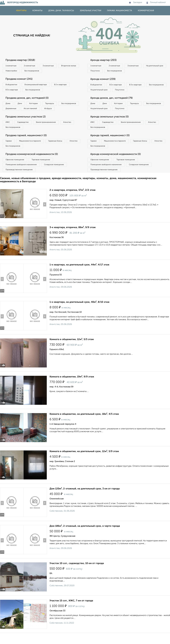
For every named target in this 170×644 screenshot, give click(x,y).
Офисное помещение (16, 170)
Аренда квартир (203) (104, 60)
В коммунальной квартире (38, 86)
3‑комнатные (52, 66)
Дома (8, 105)
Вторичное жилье (14, 71)
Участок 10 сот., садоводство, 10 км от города (77, 574)
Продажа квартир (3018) (21, 60)
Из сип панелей (56, 111)
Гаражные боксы (59, 150)
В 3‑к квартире (13, 91)
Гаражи (9, 150)
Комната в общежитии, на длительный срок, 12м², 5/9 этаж (84, 462)
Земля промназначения (50, 130)
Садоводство (25, 130)
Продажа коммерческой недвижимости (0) (34, 164)
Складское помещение (57, 175)
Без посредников (59, 71)
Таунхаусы (55, 105)
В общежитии (12, 86)
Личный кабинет (156, 3)
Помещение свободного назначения (22, 175)
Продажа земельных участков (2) (27, 125)
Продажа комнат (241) (20, 80)
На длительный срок (100, 71)
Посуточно (122, 71)
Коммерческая (146, 11)
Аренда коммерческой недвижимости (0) (117, 164)
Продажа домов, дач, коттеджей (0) (29, 99)
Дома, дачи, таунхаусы (61, 11)
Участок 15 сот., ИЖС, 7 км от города (71, 612)
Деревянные (35, 111)
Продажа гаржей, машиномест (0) (28, 144)
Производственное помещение (20, 181)
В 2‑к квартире (65, 86)
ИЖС (8, 130)
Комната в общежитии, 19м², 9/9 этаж (72, 388)
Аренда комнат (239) (104, 80)
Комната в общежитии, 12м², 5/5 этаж (72, 350)
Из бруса (10, 116)
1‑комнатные (12, 66)
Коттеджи (37, 105)
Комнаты (37, 11)
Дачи (22, 105)
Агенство (73, 130)
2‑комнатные (32, 66)
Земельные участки (91, 11)
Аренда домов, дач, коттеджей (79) (113, 105)
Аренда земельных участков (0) (111, 125)
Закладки (135, 3)
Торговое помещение (44, 170)
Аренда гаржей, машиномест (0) (111, 144)
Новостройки (36, 71)
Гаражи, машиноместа (120, 11)
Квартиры (21, 11)
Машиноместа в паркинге (32, 150)
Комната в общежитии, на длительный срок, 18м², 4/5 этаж (84, 425)
